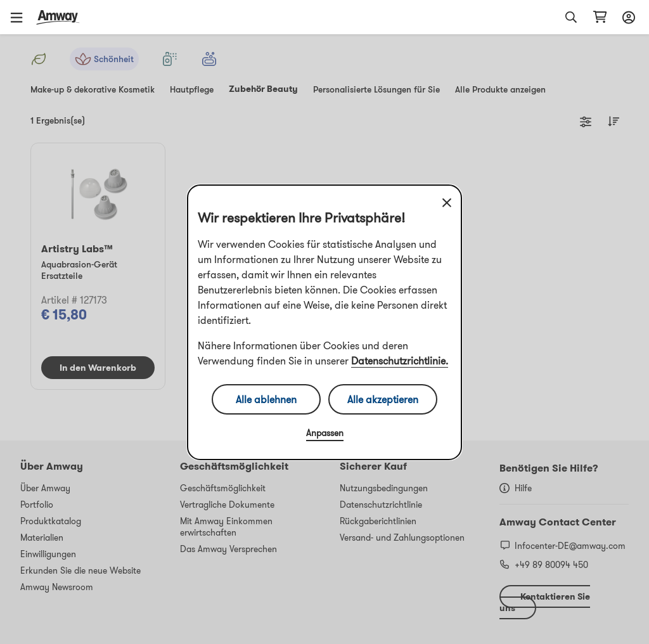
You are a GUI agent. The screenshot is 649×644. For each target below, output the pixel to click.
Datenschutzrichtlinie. (400, 361)
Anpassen (325, 433)
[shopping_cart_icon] (600, 17)
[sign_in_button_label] (627, 17)
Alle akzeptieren (383, 399)
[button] (21, 17)
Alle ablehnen (266, 399)
